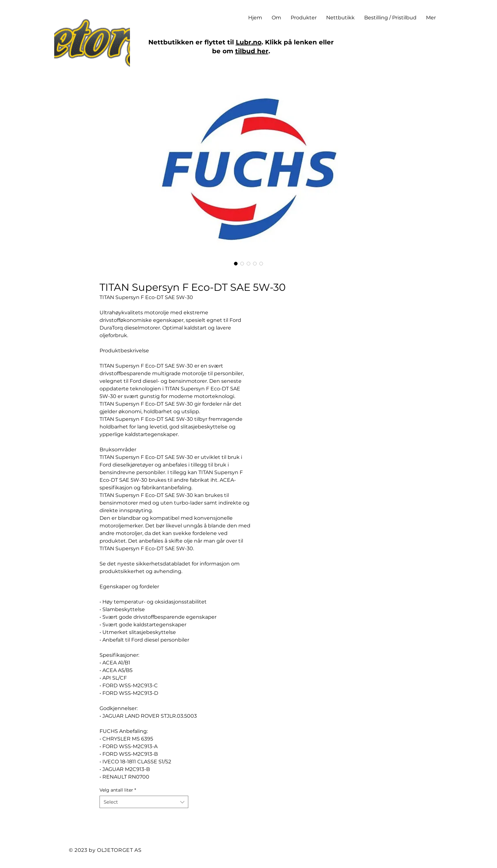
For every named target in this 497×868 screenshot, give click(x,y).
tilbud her (252, 51)
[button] (304, 18)
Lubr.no (249, 42)
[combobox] (144, 802)
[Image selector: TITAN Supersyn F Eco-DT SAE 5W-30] (236, 264)
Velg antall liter (118, 790)
